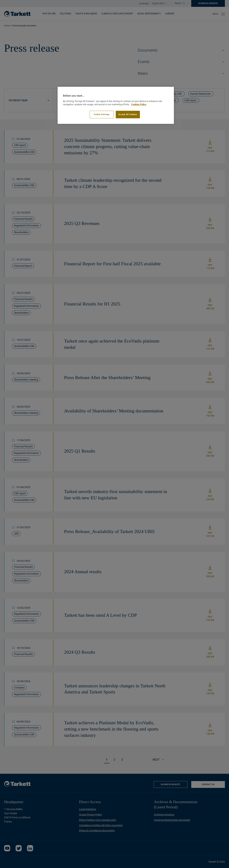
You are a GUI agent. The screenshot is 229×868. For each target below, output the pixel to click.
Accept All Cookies (128, 114)
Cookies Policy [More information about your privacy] (139, 104)
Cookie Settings (102, 114)
